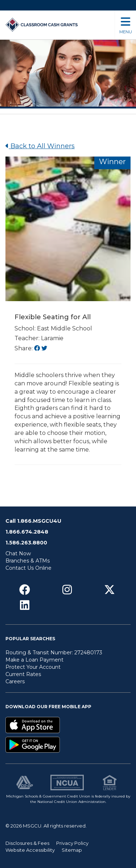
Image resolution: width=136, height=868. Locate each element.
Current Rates (23, 674)
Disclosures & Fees (27, 843)
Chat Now (18, 553)
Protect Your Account (33, 667)
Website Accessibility (30, 850)
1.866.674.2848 (27, 532)
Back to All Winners (40, 146)
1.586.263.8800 (26, 543)
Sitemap (72, 850)
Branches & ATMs (28, 561)
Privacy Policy (72, 843)
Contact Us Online (28, 568)
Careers (15, 681)
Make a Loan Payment (34, 660)
